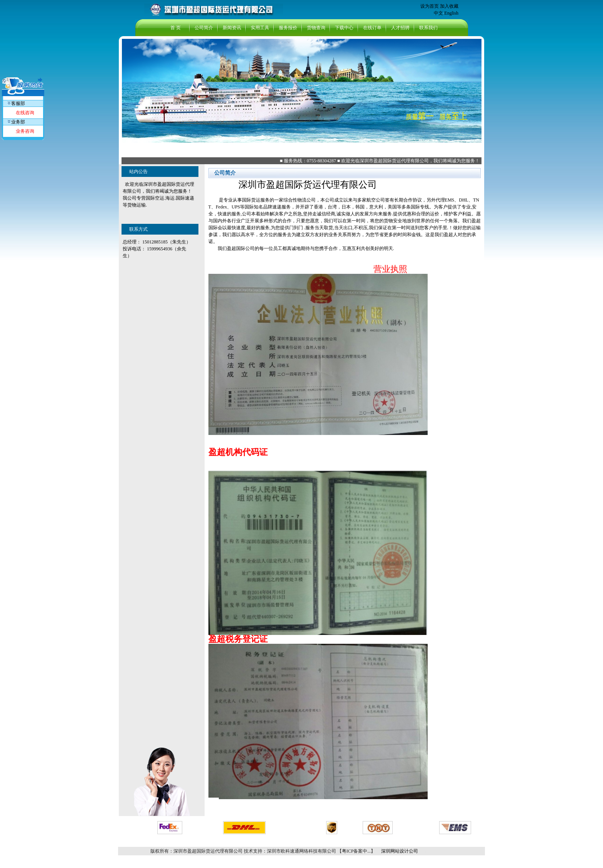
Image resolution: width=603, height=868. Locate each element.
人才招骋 (400, 28)
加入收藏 (449, 6)
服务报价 (288, 28)
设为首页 (430, 6)
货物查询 (316, 28)
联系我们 (428, 28)
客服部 (16, 103)
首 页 (176, 28)
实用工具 (260, 28)
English (451, 13)
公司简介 (204, 28)
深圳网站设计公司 (399, 851)
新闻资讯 (232, 28)
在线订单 (372, 28)
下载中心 (344, 28)
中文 (438, 13)
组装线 (446, 851)
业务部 (16, 122)
